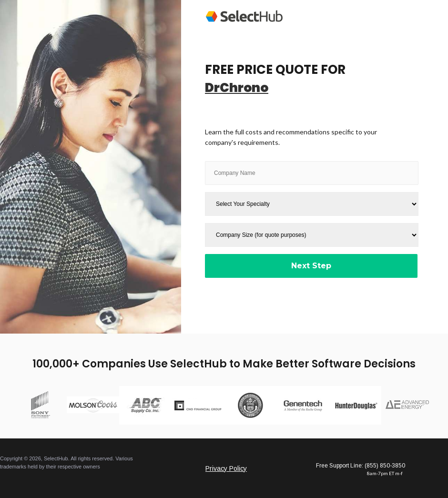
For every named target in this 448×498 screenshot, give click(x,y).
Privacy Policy (226, 468)
